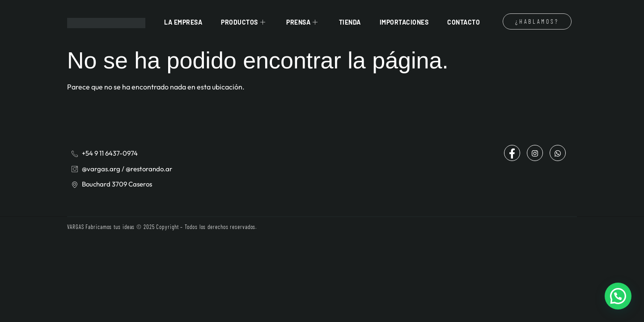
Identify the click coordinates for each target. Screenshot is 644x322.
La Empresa (183, 22)
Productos (244, 22)
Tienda (350, 22)
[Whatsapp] (558, 153)
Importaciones (404, 22)
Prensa (303, 22)
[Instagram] (535, 153)
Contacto (464, 22)
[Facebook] (512, 153)
